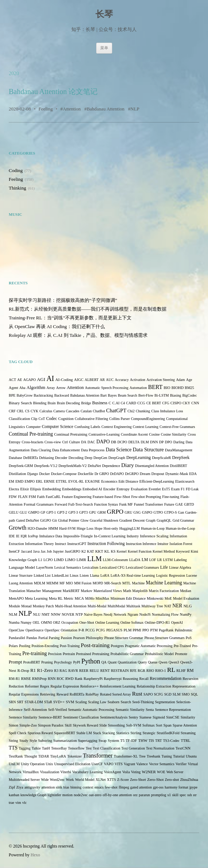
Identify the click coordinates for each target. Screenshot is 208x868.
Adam (180, 380)
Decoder (61, 458)
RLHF (181, 671)
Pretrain (69, 654)
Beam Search (128, 395)
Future (169, 504)
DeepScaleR (161, 458)
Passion (66, 638)
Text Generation (133, 748)
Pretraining (101, 654)
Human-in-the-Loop (180, 528)
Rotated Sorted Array (115, 694)
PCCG (90, 630)
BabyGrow (25, 395)
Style (33, 741)
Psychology (63, 662)
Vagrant (129, 764)
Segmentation (165, 702)
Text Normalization (160, 748)
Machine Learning (164, 583)
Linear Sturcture (21, 575)
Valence (142, 764)
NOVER (68, 614)
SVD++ (59, 702)
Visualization (50, 772)
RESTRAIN (120, 671)
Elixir (24, 489)
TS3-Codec (172, 741)
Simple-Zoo (28, 725)
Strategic (149, 733)
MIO (69, 583)
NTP (79, 614)
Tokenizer (74, 756)
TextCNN (183, 748)
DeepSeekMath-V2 (73, 466)
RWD (69, 679)
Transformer (98, 756)
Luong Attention (21, 583)
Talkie (36, 748)
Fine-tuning (171, 497)
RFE (133, 671)
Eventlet (155, 489)
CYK (34, 411)
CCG (141, 403)
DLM (145, 442)
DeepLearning (139, 458)
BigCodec (189, 395)
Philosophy (95, 638)
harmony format (176, 787)
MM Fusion (83, 583)
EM (11, 481)
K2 (83, 551)
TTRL (185, 741)
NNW (56, 614)
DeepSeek (181, 458)
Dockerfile (85, 474)
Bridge (86, 403)
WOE (161, 772)
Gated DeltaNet (27, 520)
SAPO (148, 694)
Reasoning (130, 679)
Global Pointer (69, 520)
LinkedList (60, 575)
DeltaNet (94, 466)
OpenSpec (52, 630)
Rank (79, 679)
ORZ (56, 622)
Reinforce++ (89, 686)
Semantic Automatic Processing (91, 710)
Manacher (34, 591)
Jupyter (58, 551)
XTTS (111, 780)
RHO (150, 671)
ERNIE (49, 481)
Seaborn (113, 702)
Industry (133, 536)
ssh (190, 795)
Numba (14, 622)
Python (91, 661)
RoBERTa (77, 694)
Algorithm (36, 388)
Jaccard (27, 551)
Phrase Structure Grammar (124, 638)
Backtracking (44, 395)
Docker (44, 474)
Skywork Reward (86, 725)
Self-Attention (35, 709)
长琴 (104, 14)
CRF (12, 411)
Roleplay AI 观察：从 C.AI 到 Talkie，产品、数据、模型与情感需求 (78, 335)
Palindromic (184, 630)
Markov (87, 591)
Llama (95, 575)
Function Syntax (106, 504)
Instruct (61, 544)
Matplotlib (140, 591)
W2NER (149, 772)
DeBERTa (31, 458)
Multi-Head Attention (71, 606)
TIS (151, 741)
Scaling (81, 702)
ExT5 (166, 489)
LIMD (59, 560)
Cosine (154, 434)
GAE (179, 504)
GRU (128, 512)
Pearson (79, 638)
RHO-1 (160, 671)
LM (145, 560)
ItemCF (14, 551)
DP (162, 442)
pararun (144, 795)
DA (84, 442)
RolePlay (92, 694)
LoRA (105, 575)
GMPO (34, 512)
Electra (14, 489)
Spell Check (18, 733)
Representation (184, 686)
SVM (70, 702)
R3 (56, 671)
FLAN (23, 497)
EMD (19, 481)
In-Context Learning (110, 536)
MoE (168, 598)
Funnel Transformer (149, 504)
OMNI (46, 622)
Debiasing (46, 458)
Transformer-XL (126, 756)
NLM (13, 614)
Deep (88, 458)
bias (66, 787)
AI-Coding (64, 379)
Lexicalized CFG (112, 567)
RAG (63, 671)
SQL (195, 694)
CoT (42, 419)
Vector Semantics (162, 764)
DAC (91, 442)
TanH (46, 748)
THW (143, 740)
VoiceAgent (112, 772)
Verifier (181, 764)
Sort (159, 725)
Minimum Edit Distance (128, 598)
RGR (142, 671)
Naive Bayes (93, 614)
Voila (126, 772)
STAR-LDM (34, 702)
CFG (166, 403)
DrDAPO (117, 474)
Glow (85, 520)
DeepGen (101, 458)
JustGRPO (72, 551)
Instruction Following (106, 544)
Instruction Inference (141, 544)
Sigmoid (159, 717)
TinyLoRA (58, 756)
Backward (62, 395)
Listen (84, 575)
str (195, 795)
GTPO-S (170, 512)
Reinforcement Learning (118, 686)
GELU (14, 512)
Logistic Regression (170, 575)
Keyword (183, 551)
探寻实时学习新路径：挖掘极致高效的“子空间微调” (63, 300)
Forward (61, 504)
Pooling (25, 646)
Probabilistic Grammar (127, 654)
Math (127, 591)
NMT (46, 614)
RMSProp (39, 679)
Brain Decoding (68, 403)
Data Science (119, 450)
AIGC (79, 380)
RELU (94, 671)
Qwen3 (174, 662)
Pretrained (84, 654)
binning (76, 787)
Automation (138, 388)
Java (36, 551)
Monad (26, 606)
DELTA (134, 442)
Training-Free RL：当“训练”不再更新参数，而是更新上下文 (70, 318)
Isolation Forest (181, 544)
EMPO (30, 481)
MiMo (90, 598)
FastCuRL (53, 497)
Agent (13, 388)
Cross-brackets (32, 442)
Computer (34, 427)
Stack (97, 733)
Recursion (190, 679)
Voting (136, 772)
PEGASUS (114, 630)
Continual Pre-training (31, 434)
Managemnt (52, 591)
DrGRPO (132, 474)
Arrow (61, 388)
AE (19, 380)
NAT (168, 606)
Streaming (188, 733)
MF (62, 583)
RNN (52, 679)
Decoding (76, 458)
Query (142, 662)
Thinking (17, 188)
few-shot (111, 787)
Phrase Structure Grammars (164, 638)
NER (177, 606)
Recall (144, 679)
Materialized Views (108, 591)
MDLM (40, 583)
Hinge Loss (85, 528)
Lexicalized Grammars (142, 567)
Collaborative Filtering (91, 419)
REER (84, 671)
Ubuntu (191, 756)
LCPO (48, 560)
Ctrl (65, 442)
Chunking (143, 411)
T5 (122, 741)
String (13, 741)
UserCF (97, 764)
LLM (94, 559)
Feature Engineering (77, 497)
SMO (186, 694)
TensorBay (59, 748)
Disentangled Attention (152, 466)
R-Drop (23, 671)
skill (175, 795)
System (113, 741)
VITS (118, 764)
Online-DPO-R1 (157, 622)
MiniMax (102, 598)
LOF (152, 560)
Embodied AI (93, 489)
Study (24, 741)
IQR (23, 536)
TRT (158, 741)
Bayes (112, 395)
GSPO (147, 512)
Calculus (46, 411)
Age (189, 380)
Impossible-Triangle (78, 536)
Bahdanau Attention (106, 109)
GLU (23, 512)
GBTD (189, 504)
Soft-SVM (134, 725)
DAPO (103, 442)
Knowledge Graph (23, 560)
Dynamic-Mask (177, 474)
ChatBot (99, 411)
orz (135, 795)
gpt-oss (158, 787)
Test (89, 748)
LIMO (70, 560)
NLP (135, 109)
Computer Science (58, 427)
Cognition (66, 419)
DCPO (122, 442)
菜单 (104, 48)
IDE (12, 536)
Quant (112, 662)
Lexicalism (90, 567)
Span (168, 725)
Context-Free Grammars (177, 427)
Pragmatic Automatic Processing (149, 646)
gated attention (141, 787)
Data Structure (148, 449)
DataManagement (179, 450)
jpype (193, 787)
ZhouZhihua (189, 780)
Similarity (188, 717)
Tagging (25, 748)
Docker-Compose (64, 474)
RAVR (73, 671)
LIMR (81, 560)
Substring (45, 741)
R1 (33, 670)
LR (160, 560)
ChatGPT (116, 410)
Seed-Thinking (143, 702)
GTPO (158, 512)
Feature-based (103, 497)
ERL (40, 481)
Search (126, 702)
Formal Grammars (39, 504)
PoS (189, 638)
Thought (31, 756)
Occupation (70, 622)
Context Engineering (116, 427)
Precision (55, 654)
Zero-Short (138, 780)
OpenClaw (17, 630)
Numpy (26, 622)
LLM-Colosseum (115, 560)
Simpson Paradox (51, 725)
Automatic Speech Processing (107, 388)
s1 (169, 795)
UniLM (14, 764)
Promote (181, 654)
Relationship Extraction (154, 686)
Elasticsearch (185, 481)
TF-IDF (131, 741)
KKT (99, 551)
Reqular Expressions (24, 694)
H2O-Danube (38, 528)
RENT (105, 671)
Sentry (133, 717)
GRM (101, 512)
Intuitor (163, 544)
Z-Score (123, 780)
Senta (150, 710)
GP (43, 512)
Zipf (12, 787)
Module (14, 606)
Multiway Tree (152, 606)
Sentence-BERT (50, 717)
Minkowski (155, 598)
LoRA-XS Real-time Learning (133, 575)
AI (50, 378)
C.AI (116, 403)
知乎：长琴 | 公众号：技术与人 (104, 29)
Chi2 (131, 411)
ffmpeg (124, 787)
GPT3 (83, 512)
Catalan (86, 411)
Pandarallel (17, 638)
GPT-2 (62, 512)
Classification (19, 419)
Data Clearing (41, 450)
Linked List (42, 575)
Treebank (154, 756)
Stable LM (84, 733)
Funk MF (126, 504)
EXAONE (92, 481)
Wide (45, 780)
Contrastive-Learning (104, 434)
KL (107, 551)
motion (67, 795)
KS (113, 551)
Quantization (127, 662)
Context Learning (146, 427)
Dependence (111, 466)
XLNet (101, 780)
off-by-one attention (117, 795)
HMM (53, 528)
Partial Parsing (49, 638)
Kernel (121, 551)
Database (15, 458)
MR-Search (113, 583)
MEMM (52, 583)
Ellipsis (36, 489)
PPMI (137, 630)
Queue (153, 662)
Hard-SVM (67, 528)
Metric (69, 598)
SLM (177, 694)
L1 (40, 560)
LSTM (168, 560)
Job (49, 551)
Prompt (15, 662)
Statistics (123, 733)
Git (54, 520)
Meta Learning (36, 598)
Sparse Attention (185, 725)
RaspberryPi (93, 679)
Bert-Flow (146, 395)
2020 (14, 73)
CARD (131, 403)
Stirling (136, 733)
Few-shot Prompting (146, 497)
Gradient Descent (132, 520)
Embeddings (72, 489)
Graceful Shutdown (104, 520)
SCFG (159, 694)
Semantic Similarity (130, 710)
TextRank (16, 756)
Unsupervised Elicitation (72, 764)
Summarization (65, 741)
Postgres (117, 646)
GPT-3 (73, 512)
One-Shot (87, 622)
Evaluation (139, 489)
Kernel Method (164, 551)
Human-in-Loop (153, 528)
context (88, 787)
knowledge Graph (33, 795)
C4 (123, 403)
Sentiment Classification (81, 717)
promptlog (159, 795)
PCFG (101, 630)
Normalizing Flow (165, 614)
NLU (37, 614)
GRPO (115, 512)
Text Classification (107, 748)
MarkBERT (71, 591)
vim (18, 803)
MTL (126, 583)
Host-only (111, 528)
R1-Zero (45, 670)
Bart (104, 395)
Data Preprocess (93, 450)
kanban (14, 795)
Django (33, 474)
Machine (138, 583)
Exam (175, 489)
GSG (137, 512)
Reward (62, 694)
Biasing (176, 395)
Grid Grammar (183, 520)
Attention (72, 109)
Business (100, 403)
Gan (181, 512)
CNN (195, 403)
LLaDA (135, 560)
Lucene (191, 575)
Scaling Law (97, 702)
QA (104, 662)
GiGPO (46, 520)
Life (164, 567)
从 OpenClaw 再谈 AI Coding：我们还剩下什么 (57, 326)
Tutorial (179, 756)
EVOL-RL (76, 481)
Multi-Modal (97, 606)
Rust (137, 694)
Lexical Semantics (68, 567)
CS (27, 411)
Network (120, 614)
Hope (98, 528)
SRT (20, 702)
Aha (22, 388)
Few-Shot (122, 497)
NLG (187, 606)
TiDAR (44, 756)
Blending (40, 403)
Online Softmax (132, 622)
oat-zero (95, 795)
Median (186, 591)
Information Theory (40, 544)
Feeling (46, 109)
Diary (128, 465)
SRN (12, 702)
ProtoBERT (32, 662)
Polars (13, 646)
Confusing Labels (87, 427)
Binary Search (20, 403)
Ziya (19, 787)
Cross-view (53, 442)
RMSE (26, 679)
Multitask (133, 606)
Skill (68, 725)
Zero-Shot (155, 779)
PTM (154, 630)
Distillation (17, 474)
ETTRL (61, 481)
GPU (93, 512)
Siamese (145, 717)
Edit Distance (128, 481)
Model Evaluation (186, 598)
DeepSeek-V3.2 (46, 466)
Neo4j (108, 614)
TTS (13, 748)
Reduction (16, 686)
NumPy (186, 614)
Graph (150, 520)
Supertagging (88, 741)
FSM (32, 497)
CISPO (176, 403)
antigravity (32, 787)
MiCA (79, 598)
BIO (167, 388)
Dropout (158, 474)
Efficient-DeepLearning (157, 481)
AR (102, 380)
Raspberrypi (113, 679)
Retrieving (48, 694)
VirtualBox (31, 772)
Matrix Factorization (164, 591)
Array (50, 388)
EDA (193, 474)
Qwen (163, 662)
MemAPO (16, 598)
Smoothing (116, 725)
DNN (154, 442)
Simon (13, 725)
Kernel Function (140, 551)
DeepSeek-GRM (21, 466)
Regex (45, 686)
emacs (99, 787)
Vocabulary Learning (87, 772)
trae (11, 803)
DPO (169, 442)
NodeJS (145, 614)
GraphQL (164, 520)
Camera (59, 411)
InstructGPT (77, 544)
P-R (82, 630)
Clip (34, 419)
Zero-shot (172, 780)
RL (171, 670)
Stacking (109, 733)
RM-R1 (14, 679)
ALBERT (91, 380)
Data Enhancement (66, 450)
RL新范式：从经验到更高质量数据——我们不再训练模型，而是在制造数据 (88, 309)
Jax (43, 551)
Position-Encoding (45, 646)
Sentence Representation (173, 710)
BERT (156, 387)
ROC (61, 679)
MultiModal (116, 606)
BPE (12, 395)
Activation (138, 380)
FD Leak (192, 489)
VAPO (109, 764)
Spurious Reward (40, 733)
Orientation (69, 630)
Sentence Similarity (23, 717)
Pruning (47, 662)
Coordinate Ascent (134, 434)
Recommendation (166, 678)
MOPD (98, 583)
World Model (85, 780)
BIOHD (178, 388)
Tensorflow (76, 748)
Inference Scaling (154, 536)
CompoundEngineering (148, 419)
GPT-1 (51, 512)
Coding (16, 170)
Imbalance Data (51, 536)
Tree (142, 756)
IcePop (33, 536)
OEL (36, 622)
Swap (102, 741)
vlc (24, 803)
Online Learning (107, 622)
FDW (13, 497)
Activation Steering (161, 380)
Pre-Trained (182, 646)
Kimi (194, 551)
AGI (41, 379)
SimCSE (173, 717)
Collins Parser (119, 419)
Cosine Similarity (173, 434)
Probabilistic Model (159, 654)
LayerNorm (45, 567)
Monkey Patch (43, 606)
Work (70, 780)
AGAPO (30, 380)
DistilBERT (178, 466)
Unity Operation (33, 764)
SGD (168, 694)
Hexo (35, 855)
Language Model (22, 567)
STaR (48, 702)
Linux (74, 575)
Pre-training (34, 653)
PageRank (166, 630)
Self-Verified (58, 710)
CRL (20, 411)
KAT (91, 551)
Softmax (149, 725)
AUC (110, 380)
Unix (50, 764)
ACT (12, 380)
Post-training (95, 645)
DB (113, 442)
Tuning (167, 756)
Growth (18, 528)
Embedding (52, 489)
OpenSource (34, 630)
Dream (145, 474)
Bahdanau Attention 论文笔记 (53, 92)
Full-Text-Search (81, 504)
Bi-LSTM (162, 395)
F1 (183, 489)
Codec (52, 419)
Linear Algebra (180, 567)
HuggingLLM (129, 528)
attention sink (52, 787)
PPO (146, 630)
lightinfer (54, 795)
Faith (41, 497)
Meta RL (56, 598)
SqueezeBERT (64, 733)
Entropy (123, 489)
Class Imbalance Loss (167, 411)
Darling (179, 442)
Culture (74, 442)
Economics (109, 481)
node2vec (81, 795)
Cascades (73, 411)
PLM (127, 630)
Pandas (32, 638)
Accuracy (122, 380)
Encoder (109, 489)
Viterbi (66, 772)
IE (18, 536)
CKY (186, 403)
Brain (52, 403)
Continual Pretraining (70, 434)
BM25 (189, 388)
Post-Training (70, 646)
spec (183, 795)
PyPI (77, 662)
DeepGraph (117, 458)
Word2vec (57, 780)
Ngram (133, 614)
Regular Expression (65, 686)
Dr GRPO (102, 474)
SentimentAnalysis (114, 717)
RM (190, 671)
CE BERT (154, 403)
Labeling (180, 560)
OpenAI (177, 622)
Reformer (32, 686)
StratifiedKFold (168, 733)
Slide (103, 725)
